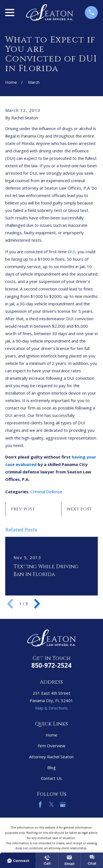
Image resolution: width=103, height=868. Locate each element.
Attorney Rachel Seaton (51, 757)
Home (51, 735)
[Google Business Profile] (63, 804)
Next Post (80, 509)
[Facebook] (40, 804)
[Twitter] (51, 804)
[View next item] (37, 604)
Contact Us (51, 778)
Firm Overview (51, 746)
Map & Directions (51, 708)
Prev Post (23, 509)
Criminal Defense (46, 492)
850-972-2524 (51, 665)
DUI (72, 252)
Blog (51, 767)
